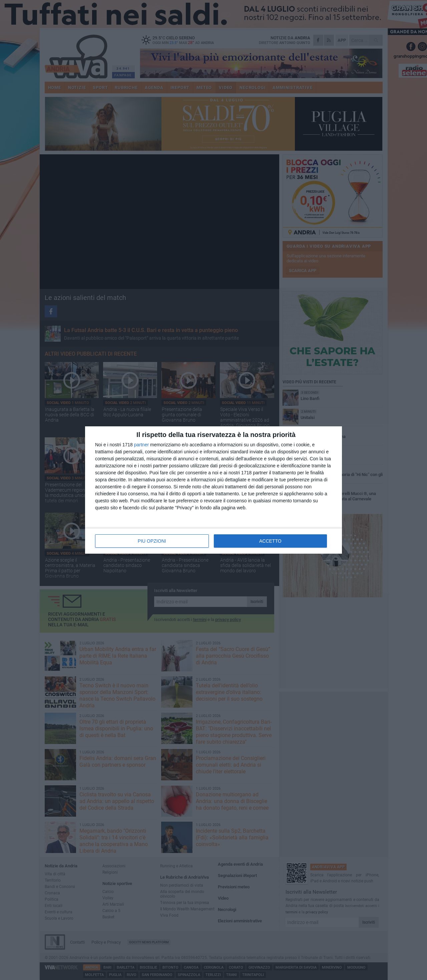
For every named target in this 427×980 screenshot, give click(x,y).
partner (141, 445)
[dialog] (213, 490)
